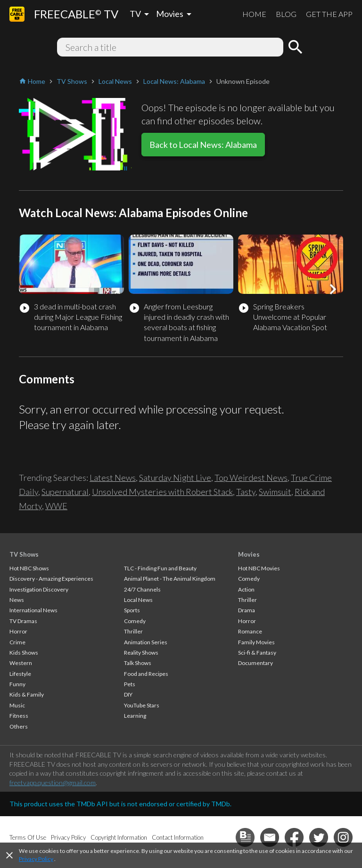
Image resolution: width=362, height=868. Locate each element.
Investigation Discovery (39, 589)
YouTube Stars (142, 705)
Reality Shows (141, 653)
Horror (18, 631)
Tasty (246, 492)
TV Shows (24, 554)
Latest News (113, 478)
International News (33, 610)
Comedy (135, 621)
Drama (247, 610)
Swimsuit (275, 492)
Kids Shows (24, 653)
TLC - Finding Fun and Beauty (160, 568)
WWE (56, 506)
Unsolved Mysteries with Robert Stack (162, 492)
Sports (132, 610)
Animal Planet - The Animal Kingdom (170, 579)
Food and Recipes (146, 674)
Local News (138, 600)
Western (21, 663)
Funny (17, 684)
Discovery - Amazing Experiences (51, 579)
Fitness (19, 716)
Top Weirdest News (251, 478)
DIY (128, 694)
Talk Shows (138, 663)
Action (246, 589)
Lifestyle (20, 674)
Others (19, 726)
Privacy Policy (36, 859)
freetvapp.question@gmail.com (53, 783)
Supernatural (65, 492)
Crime (17, 642)
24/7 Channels (142, 589)
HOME (254, 14)
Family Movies (256, 642)
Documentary (255, 663)
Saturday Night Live (175, 478)
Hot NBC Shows (29, 568)
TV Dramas (23, 621)
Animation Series (146, 642)
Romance (250, 631)
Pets (130, 684)
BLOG (286, 14)
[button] (333, 289)
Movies (249, 554)
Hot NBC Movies (259, 568)
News (17, 600)
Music (17, 705)
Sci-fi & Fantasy (257, 653)
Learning (135, 716)
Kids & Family (27, 694)
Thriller (133, 631)
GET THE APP (329, 14)
